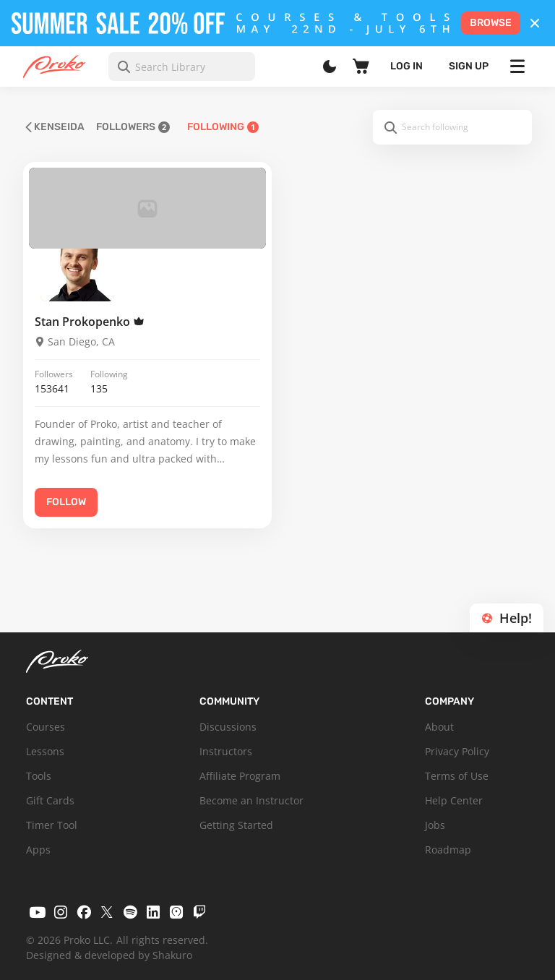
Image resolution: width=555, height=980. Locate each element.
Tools (39, 776)
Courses (46, 727)
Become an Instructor (251, 800)
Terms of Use (457, 776)
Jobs (435, 825)
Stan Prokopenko (90, 322)
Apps (38, 850)
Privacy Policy (457, 751)
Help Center (454, 800)
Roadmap (448, 850)
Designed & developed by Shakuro (109, 955)
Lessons (45, 751)
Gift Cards (50, 800)
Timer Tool (52, 825)
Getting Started (236, 825)
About (439, 727)
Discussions (228, 727)
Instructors (226, 751)
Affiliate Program (240, 776)
